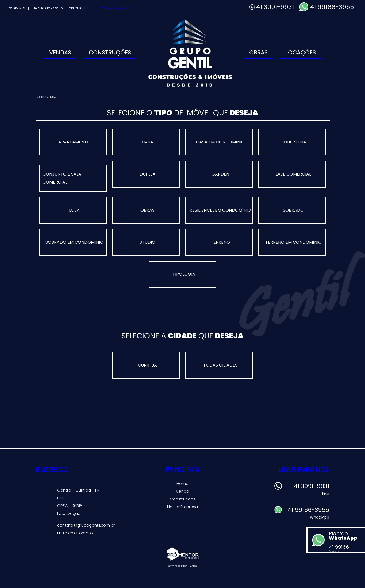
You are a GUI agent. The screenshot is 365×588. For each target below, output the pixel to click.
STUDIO (147, 242)
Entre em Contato (75, 533)
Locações (301, 52)
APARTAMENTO (74, 142)
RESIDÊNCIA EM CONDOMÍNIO (220, 210)
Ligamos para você (48, 8)
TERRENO (220, 242)
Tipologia (184, 274)
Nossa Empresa (182, 507)
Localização (69, 513)
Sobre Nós (17, 8)
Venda (182, 491)
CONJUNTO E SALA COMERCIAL (62, 178)
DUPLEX (147, 174)
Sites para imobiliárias (182, 566)
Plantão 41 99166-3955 (346, 542)
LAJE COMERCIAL (293, 174)
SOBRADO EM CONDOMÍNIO (74, 242)
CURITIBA (147, 365)
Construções (110, 52)
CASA (147, 142)
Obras (258, 52)
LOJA (74, 210)
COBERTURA (293, 142)
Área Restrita (116, 8)
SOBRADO (293, 210)
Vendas (60, 52)
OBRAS (147, 210)
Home (182, 483)
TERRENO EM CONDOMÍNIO (293, 242)
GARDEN (220, 174)
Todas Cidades (220, 365)
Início (40, 97)
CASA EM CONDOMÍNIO (220, 142)
